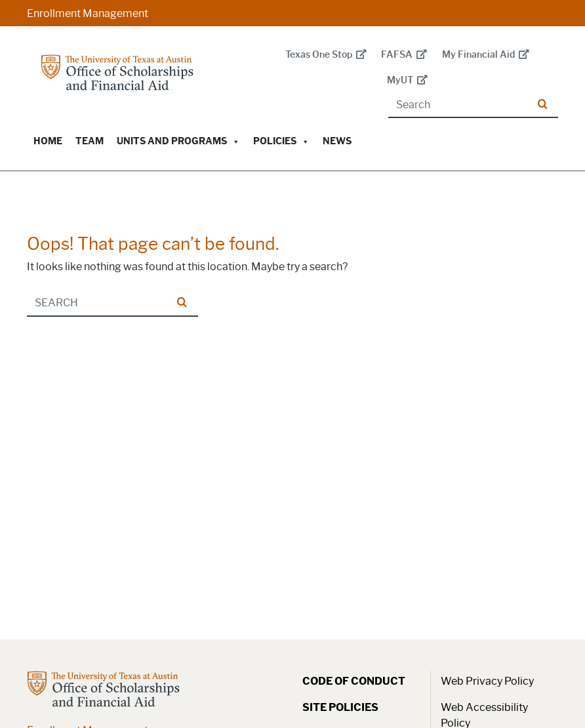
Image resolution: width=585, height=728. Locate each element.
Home (48, 141)
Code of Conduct (354, 681)
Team (90, 141)
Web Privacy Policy (487, 681)
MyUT (407, 80)
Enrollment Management (88, 13)
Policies (281, 141)
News (337, 141)
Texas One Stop (326, 55)
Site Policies (340, 707)
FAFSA (404, 55)
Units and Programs (178, 141)
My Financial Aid (486, 55)
